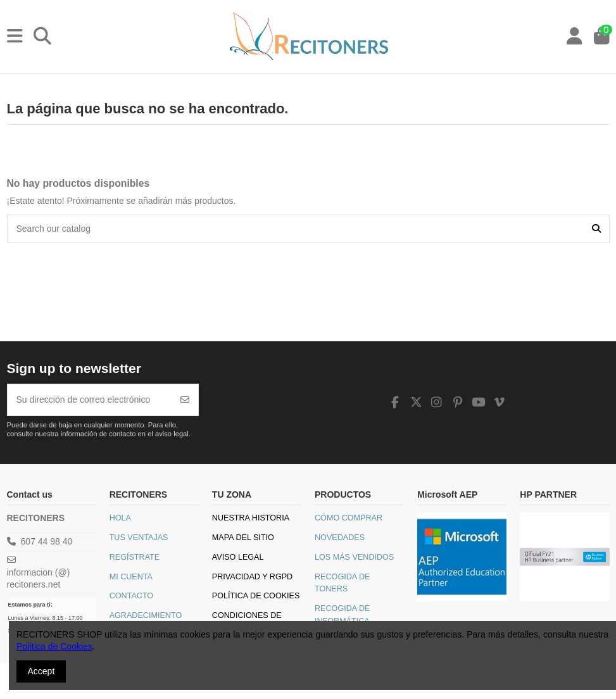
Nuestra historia (251, 518)
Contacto (132, 596)
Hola (120, 518)
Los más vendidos (354, 557)
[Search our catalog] (596, 229)
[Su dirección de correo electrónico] (90, 400)
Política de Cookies (256, 596)
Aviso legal (238, 557)
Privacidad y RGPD (252, 577)
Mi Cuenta (131, 577)
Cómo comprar (349, 518)
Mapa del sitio (243, 538)
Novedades (340, 538)
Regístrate (135, 557)
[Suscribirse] (185, 400)
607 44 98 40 (47, 541)
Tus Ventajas (139, 538)
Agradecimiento (146, 615)
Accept (41, 671)
